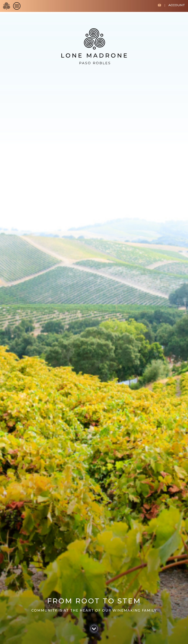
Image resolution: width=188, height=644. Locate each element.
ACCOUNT (177, 5)
